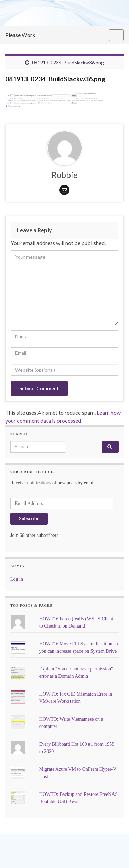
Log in (17, 579)
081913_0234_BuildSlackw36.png (68, 62)
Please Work (20, 35)
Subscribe (29, 518)
